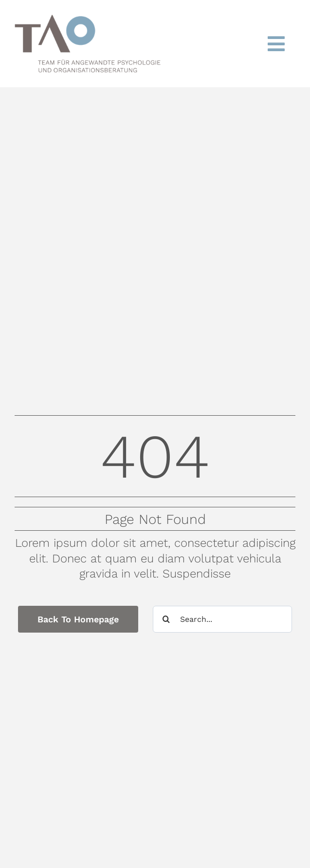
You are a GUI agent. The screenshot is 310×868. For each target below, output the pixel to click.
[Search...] (222, 619)
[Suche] (166, 619)
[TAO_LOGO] (88, 20)
